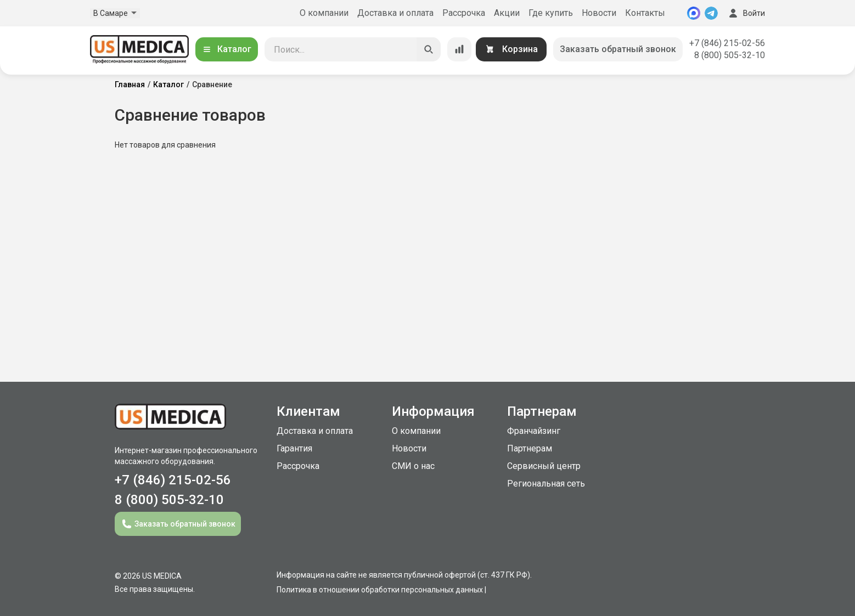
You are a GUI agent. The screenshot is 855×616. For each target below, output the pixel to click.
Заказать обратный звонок (618, 49)
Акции (507, 13)
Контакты (645, 13)
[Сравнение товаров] (459, 49)
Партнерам (530, 448)
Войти (746, 13)
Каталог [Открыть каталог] (227, 49)
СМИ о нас (413, 466)
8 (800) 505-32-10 (730, 55)
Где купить (551, 13)
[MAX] (694, 13)
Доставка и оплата (395, 13)
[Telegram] (711, 13)
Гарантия (294, 448)
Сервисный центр (544, 466)
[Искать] (429, 49)
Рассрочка (464, 13)
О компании (324, 13)
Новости (599, 13)
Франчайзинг (534, 431)
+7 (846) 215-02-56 (727, 43)
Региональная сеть (546, 484)
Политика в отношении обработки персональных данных (380, 590)
